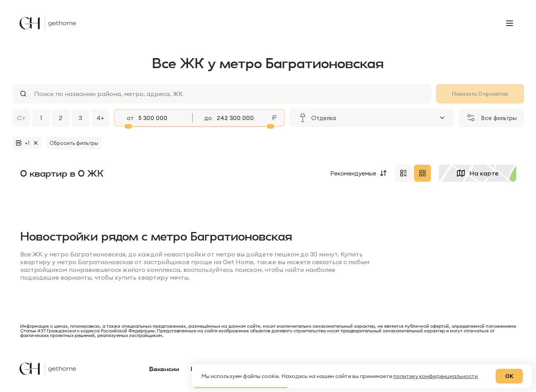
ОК (509, 376)
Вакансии (164, 369)
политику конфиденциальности (436, 376)
